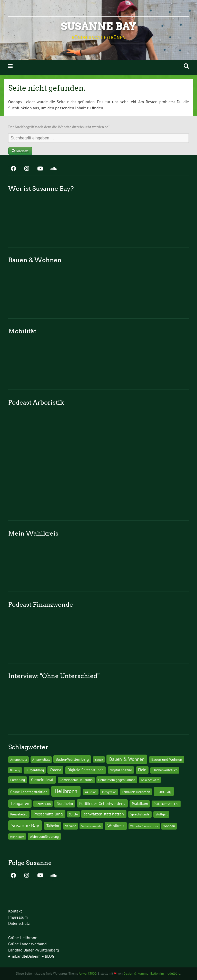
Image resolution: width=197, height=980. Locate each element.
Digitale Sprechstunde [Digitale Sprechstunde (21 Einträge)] (86, 770)
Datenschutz (19, 923)
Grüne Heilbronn (23, 938)
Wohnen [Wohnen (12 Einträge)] (169, 826)
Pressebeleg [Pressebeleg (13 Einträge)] (19, 814)
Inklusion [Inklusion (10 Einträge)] (90, 792)
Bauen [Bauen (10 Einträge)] (99, 759)
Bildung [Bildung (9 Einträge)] (15, 770)
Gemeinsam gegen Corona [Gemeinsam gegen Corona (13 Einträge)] (117, 780)
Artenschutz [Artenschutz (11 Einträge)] (19, 759)
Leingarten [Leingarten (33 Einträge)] (20, 803)
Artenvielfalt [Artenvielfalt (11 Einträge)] (41, 759)
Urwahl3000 (88, 973)
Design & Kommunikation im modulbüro (152, 973)
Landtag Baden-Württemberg (34, 950)
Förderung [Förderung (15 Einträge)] (18, 780)
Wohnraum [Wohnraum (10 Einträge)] (17, 836)
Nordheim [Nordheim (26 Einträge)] (65, 803)
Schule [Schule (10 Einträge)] (73, 814)
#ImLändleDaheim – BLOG (31, 956)
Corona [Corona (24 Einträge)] (55, 770)
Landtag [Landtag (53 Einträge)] (164, 791)
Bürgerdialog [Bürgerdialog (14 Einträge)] (35, 770)
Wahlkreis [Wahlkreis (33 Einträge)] (116, 826)
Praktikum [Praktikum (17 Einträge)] (140, 804)
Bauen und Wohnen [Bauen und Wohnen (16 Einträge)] (167, 759)
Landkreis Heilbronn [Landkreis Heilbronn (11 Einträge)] (136, 792)
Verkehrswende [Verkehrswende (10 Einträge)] (91, 826)
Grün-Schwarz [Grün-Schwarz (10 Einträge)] (150, 780)
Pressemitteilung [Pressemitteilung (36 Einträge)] (48, 814)
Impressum (18, 917)
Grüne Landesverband (27, 944)
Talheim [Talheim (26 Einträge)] (53, 826)
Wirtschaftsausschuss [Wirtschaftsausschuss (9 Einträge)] (144, 826)
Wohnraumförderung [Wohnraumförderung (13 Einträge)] (44, 837)
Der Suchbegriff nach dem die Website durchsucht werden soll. (60, 127)
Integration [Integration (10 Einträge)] (109, 792)
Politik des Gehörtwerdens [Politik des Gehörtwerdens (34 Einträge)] (102, 803)
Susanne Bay (99, 26)
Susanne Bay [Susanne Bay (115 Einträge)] (25, 825)
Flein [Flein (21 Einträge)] (142, 770)
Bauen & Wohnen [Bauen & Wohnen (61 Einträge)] (127, 759)
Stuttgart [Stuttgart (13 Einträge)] (161, 814)
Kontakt (15, 911)
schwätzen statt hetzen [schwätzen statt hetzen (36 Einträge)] (104, 814)
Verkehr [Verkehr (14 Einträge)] (70, 826)
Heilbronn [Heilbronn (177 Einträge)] (66, 791)
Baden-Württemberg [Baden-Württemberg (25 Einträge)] (72, 759)
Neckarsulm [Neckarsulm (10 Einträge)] (43, 804)
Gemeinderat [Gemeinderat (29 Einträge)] (42, 779)
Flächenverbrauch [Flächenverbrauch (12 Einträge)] (165, 770)
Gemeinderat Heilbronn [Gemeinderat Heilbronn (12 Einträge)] (76, 780)
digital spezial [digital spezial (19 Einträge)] (121, 770)
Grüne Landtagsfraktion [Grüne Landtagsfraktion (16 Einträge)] (29, 792)
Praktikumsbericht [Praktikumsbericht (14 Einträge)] (166, 804)
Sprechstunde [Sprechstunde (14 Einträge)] (140, 814)
